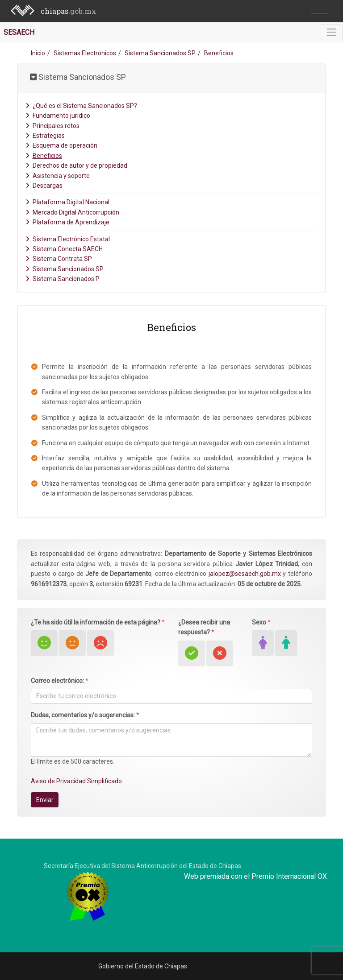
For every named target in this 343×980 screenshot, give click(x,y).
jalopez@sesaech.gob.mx (245, 574)
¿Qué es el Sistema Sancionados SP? (81, 106)
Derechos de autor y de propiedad (76, 165)
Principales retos (52, 126)
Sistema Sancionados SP (160, 53)
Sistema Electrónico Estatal (68, 239)
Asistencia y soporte (58, 176)
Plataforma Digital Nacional (67, 202)
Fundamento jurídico (58, 116)
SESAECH (19, 32)
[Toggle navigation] (332, 32)
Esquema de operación (61, 145)
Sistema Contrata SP (59, 259)
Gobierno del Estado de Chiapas (143, 966)
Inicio (38, 53)
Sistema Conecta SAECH (64, 249)
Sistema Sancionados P (63, 279)
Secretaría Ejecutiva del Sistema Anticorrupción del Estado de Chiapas (142, 866)
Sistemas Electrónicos (85, 53)
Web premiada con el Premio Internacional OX (255, 876)
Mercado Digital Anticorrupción (72, 212)
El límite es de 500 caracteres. (73, 761)
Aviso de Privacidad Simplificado (76, 781)
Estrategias (45, 136)
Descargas (44, 186)
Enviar (45, 800)
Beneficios (44, 156)
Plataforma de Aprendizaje (67, 222)
